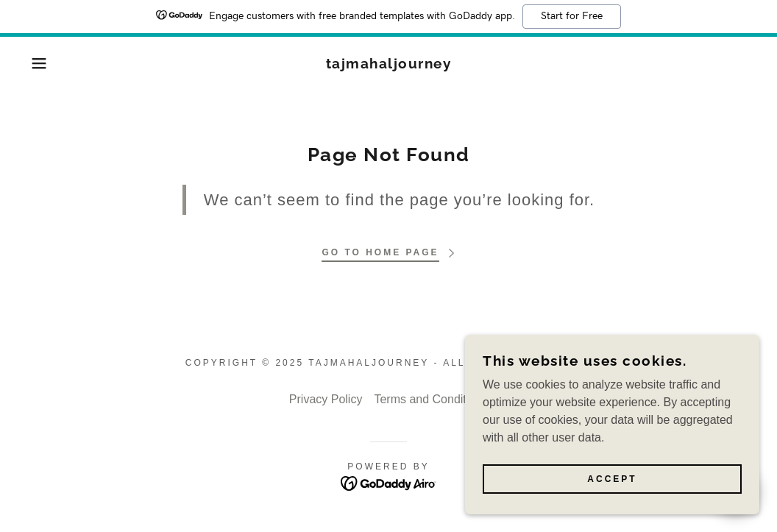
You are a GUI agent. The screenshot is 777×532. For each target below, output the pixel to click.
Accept (612, 479)
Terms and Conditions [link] (431, 399)
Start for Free (572, 16)
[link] (389, 64)
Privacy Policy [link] (326, 399)
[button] (39, 63)
